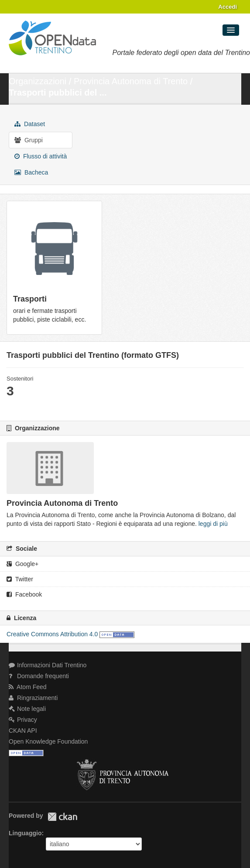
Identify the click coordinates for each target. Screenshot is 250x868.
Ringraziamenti (33, 698)
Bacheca (31, 172)
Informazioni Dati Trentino (48, 665)
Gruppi (29, 140)
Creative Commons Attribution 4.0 (52, 634)
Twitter (20, 579)
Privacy (23, 720)
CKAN (62, 817)
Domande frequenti (39, 676)
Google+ (22, 564)
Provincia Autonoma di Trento (131, 81)
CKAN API (23, 731)
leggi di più (213, 524)
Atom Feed (28, 687)
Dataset (30, 124)
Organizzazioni (38, 81)
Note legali (27, 709)
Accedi (228, 7)
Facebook (24, 594)
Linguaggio (25, 833)
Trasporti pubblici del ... (58, 93)
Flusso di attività (41, 156)
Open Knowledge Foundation (48, 741)
